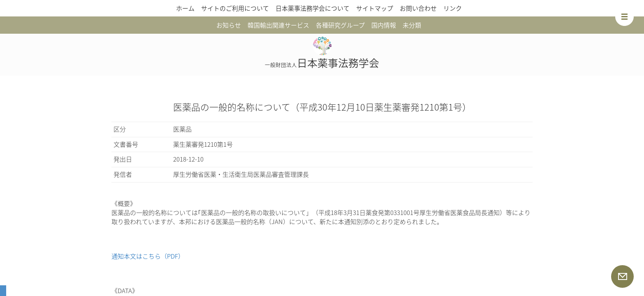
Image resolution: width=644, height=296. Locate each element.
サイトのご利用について (235, 8)
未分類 (412, 25)
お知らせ (229, 25)
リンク (453, 8)
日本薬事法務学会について (313, 8)
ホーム (185, 8)
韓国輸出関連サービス (278, 25)
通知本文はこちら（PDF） (148, 256)
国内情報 (384, 25)
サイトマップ (375, 8)
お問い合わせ (418, 8)
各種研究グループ (340, 25)
